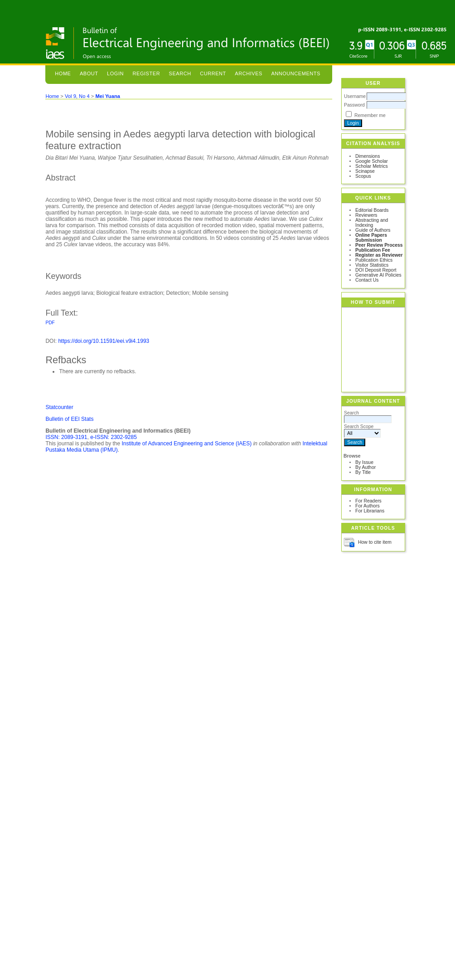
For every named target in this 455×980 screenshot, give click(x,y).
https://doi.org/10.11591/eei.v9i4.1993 (104, 341)
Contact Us (367, 280)
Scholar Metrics (372, 166)
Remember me (370, 115)
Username (355, 96)
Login (115, 73)
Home (63, 73)
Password (354, 105)
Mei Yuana (108, 96)
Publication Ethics (374, 260)
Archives (249, 73)
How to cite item (375, 542)
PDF (50, 323)
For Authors (368, 506)
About (89, 73)
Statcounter (59, 407)
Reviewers (366, 215)
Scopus (363, 176)
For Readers (368, 501)
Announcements (296, 73)
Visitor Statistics (372, 265)
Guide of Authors (373, 230)
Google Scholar (372, 161)
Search (180, 73)
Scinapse (365, 171)
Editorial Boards (372, 210)
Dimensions (368, 156)
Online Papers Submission (371, 238)
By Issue (364, 462)
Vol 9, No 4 (77, 96)
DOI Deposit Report (376, 270)
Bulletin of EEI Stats (69, 419)
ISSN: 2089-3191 (66, 437)
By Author (365, 467)
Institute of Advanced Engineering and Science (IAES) (186, 444)
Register (147, 73)
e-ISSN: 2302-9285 (114, 437)
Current (213, 73)
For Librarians (370, 511)
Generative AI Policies (378, 275)
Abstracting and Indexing (372, 223)
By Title (363, 472)
